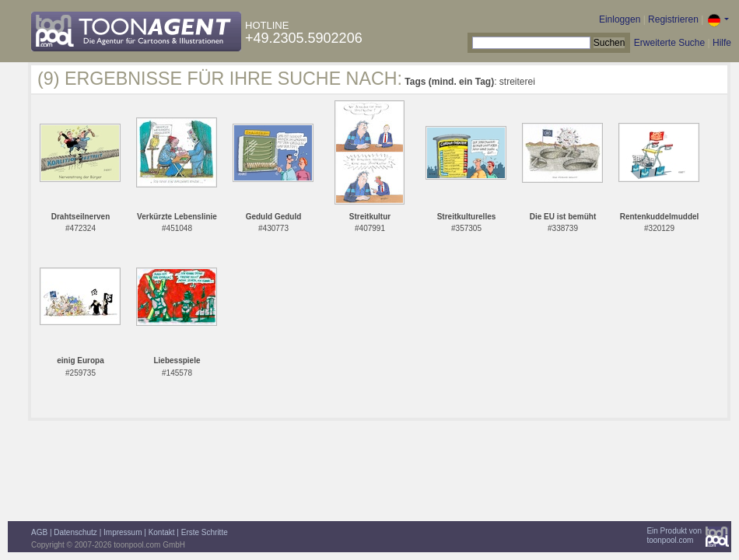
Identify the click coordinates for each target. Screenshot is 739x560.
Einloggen (620, 19)
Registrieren (673, 19)
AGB (39, 532)
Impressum (123, 532)
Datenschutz (75, 532)
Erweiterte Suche (669, 43)
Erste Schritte (205, 532)
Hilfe (722, 43)
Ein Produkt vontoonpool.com (674, 535)
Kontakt (162, 532)
